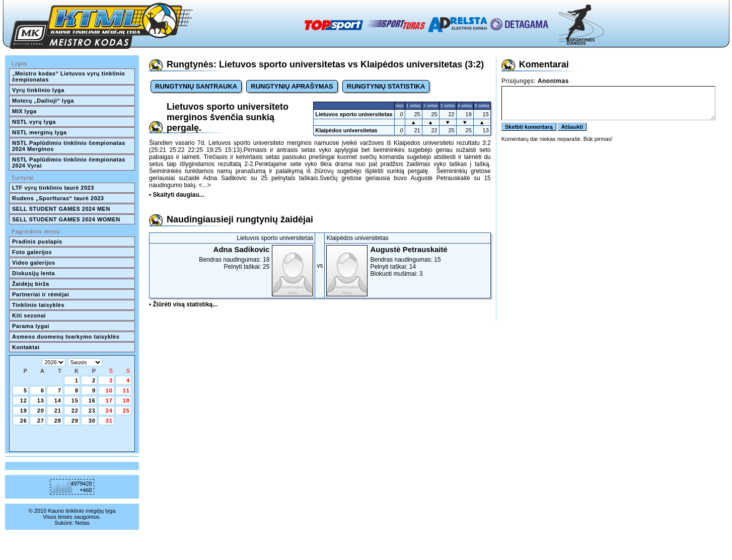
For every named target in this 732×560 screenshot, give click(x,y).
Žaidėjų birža (31, 284)
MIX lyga (24, 111)
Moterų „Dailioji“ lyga (43, 101)
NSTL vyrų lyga (34, 122)
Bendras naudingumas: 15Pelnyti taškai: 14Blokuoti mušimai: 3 (407, 261)
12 (24, 401)
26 (24, 421)
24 (109, 411)
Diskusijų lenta (33, 273)
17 (109, 401)
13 (41, 401)
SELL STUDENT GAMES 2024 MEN (61, 209)
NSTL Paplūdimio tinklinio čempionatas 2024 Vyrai (69, 163)
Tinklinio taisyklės (38, 305)
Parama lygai (31, 326)
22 (75, 411)
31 (109, 421)
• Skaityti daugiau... (177, 195)
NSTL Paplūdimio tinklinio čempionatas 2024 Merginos (69, 146)
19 (24, 411)
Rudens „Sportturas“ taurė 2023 (58, 198)
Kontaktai (26, 347)
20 (41, 411)
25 (126, 411)
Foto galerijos (32, 252)
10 (109, 390)
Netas (82, 523)
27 (41, 421)
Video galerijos (34, 263)
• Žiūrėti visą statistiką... (183, 304)
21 (58, 411)
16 (92, 401)
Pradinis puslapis (37, 242)
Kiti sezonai (29, 315)
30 (92, 421)
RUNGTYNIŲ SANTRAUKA (196, 86)
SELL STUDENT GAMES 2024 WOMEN (66, 219)
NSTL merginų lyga (40, 132)
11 (126, 390)
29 (75, 421)
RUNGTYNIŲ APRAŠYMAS (292, 86)
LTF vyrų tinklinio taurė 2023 (53, 188)
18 (126, 401)
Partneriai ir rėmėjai (41, 294)
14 (58, 401)
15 (75, 401)
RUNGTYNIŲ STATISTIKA (386, 86)
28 (58, 421)
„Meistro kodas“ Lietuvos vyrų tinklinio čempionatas (69, 76)
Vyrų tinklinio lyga (38, 90)
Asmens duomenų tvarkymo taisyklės (66, 337)
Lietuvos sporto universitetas (354, 114)
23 (92, 411)
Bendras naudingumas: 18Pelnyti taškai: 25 (232, 258)
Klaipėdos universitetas (346, 130)
